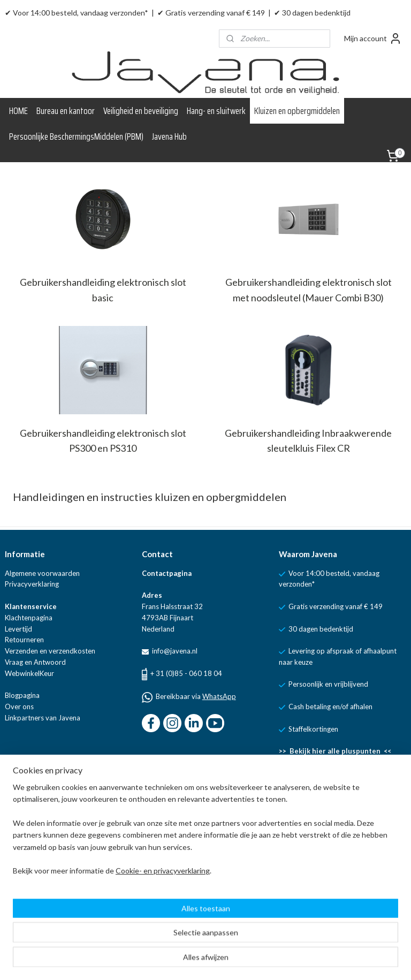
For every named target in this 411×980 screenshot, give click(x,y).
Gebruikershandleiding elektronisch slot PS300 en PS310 (103, 441)
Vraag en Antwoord (35, 662)
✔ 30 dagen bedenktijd (312, 13)
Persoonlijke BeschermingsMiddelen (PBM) (76, 136)
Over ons (19, 706)
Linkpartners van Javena (43, 718)
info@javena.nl (174, 651)
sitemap (229, 960)
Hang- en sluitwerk (216, 111)
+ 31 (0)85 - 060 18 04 (186, 673)
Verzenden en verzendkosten (50, 651)
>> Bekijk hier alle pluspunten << (335, 751)
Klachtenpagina (29, 618)
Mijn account (373, 39)
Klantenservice (31, 606)
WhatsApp (219, 696)
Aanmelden (32, 914)
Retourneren (24, 640)
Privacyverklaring (32, 584)
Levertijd (18, 629)
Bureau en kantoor (66, 111)
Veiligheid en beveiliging (141, 111)
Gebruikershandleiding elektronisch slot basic (103, 290)
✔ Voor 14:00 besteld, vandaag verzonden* (77, 13)
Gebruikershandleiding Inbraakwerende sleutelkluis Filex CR (308, 441)
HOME (18, 111)
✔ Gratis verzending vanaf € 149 (211, 13)
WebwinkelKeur (29, 673)
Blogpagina (22, 695)
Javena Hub (169, 136)
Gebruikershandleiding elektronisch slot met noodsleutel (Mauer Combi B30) (309, 290)
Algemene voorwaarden (42, 573)
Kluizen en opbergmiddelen (297, 111)
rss (249, 960)
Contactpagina (167, 573)
